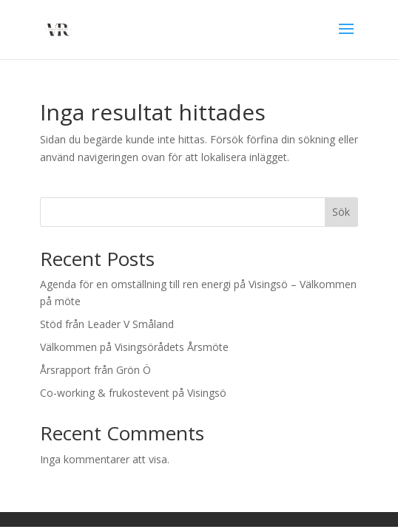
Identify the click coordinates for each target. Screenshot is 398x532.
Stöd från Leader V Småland (107, 324)
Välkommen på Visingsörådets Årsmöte (134, 347)
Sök (341, 212)
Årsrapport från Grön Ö (95, 370)
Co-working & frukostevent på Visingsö (133, 393)
